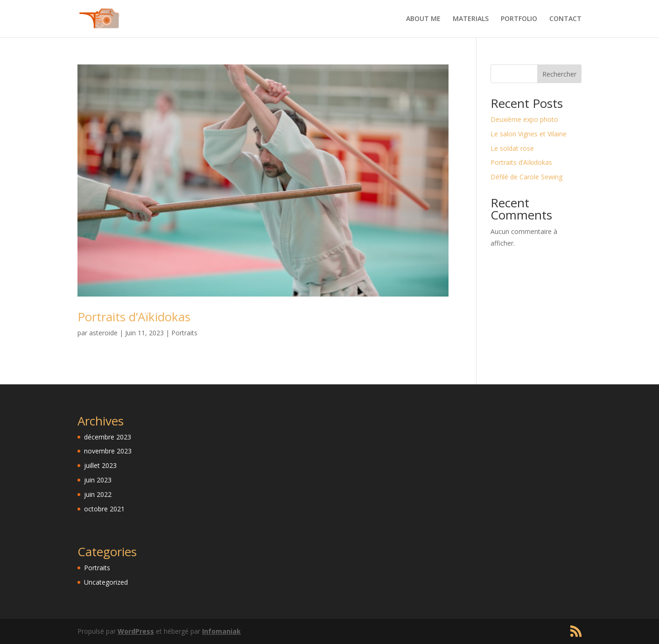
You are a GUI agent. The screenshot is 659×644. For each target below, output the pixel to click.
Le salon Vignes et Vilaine (529, 134)
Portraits (184, 333)
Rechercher (559, 74)
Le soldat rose (512, 148)
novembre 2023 (108, 451)
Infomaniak (221, 631)
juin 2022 (98, 494)
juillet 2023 (100, 465)
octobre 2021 (104, 509)
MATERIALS (471, 19)
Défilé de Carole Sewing (526, 177)
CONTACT (565, 19)
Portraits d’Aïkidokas (134, 317)
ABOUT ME (423, 19)
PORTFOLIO (519, 19)
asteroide (103, 333)
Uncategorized (106, 582)
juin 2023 (98, 480)
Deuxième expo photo (524, 119)
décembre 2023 (108, 437)
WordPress (136, 631)
